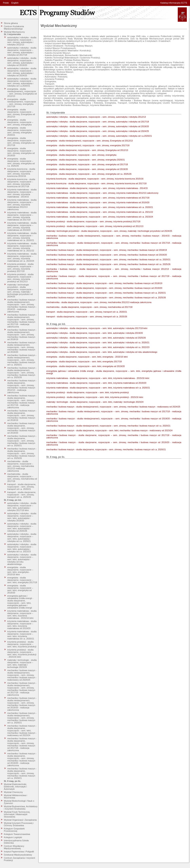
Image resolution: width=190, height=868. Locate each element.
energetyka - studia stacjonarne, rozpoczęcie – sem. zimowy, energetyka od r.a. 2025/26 (21, 162)
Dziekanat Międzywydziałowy (18, 855)
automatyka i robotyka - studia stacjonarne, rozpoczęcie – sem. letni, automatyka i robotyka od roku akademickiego (22, 559)
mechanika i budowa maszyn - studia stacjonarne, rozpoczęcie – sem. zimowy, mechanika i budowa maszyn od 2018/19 (22, 415)
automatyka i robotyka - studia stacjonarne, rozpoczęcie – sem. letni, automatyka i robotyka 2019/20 (22, 517)
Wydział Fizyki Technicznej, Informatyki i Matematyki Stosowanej (17, 814)
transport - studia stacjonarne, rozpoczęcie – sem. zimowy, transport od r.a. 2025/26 (22, 495)
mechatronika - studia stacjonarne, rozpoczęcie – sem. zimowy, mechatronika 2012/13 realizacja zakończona (21, 466)
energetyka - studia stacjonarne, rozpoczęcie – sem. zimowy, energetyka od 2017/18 (21, 142)
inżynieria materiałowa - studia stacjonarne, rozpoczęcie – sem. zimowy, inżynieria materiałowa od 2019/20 (22, 226)
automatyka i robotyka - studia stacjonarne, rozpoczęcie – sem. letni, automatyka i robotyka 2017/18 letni (22, 507)
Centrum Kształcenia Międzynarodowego (14, 28)
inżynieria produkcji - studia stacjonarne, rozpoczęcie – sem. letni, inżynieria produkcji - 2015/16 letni (22, 653)
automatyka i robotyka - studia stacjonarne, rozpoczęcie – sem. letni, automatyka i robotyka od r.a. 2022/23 (22, 548)
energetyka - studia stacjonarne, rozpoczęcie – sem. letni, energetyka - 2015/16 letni (20, 571)
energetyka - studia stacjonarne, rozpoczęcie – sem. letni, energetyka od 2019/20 (20, 589)
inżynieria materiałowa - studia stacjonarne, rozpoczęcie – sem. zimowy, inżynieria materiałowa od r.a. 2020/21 (22, 237)
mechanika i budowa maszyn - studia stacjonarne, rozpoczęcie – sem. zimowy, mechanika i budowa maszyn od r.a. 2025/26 (22, 453)
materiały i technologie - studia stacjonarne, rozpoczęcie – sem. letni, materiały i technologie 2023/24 (22, 664)
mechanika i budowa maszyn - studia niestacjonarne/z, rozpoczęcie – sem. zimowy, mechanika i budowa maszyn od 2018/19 (22, 335)
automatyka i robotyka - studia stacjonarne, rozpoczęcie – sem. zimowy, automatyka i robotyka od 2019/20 (22, 62)
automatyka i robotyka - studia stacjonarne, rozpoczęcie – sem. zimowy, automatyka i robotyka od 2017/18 (22, 51)
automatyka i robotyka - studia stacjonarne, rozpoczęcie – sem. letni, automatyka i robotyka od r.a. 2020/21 (22, 538)
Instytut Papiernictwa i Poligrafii (19, 852)
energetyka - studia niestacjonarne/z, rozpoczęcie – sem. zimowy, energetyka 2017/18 (22, 103)
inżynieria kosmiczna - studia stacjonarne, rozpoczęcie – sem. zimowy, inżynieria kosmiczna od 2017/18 (21, 183)
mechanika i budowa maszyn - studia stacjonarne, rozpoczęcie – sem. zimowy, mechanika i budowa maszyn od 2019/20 (22, 428)
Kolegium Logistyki (13, 837)
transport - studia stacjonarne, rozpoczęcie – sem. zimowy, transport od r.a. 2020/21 (22, 487)
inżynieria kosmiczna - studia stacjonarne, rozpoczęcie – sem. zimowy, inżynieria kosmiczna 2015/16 (21, 173)
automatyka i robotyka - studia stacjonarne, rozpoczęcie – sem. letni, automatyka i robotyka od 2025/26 (22, 527)
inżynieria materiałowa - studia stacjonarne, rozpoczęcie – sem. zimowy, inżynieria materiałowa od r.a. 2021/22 (22, 247)
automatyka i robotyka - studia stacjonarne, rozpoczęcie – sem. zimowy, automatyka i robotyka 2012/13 (22, 41)
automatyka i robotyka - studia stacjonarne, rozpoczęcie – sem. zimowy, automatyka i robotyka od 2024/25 (22, 72)
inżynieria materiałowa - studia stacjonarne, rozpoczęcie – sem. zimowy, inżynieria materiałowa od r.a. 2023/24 (22, 257)
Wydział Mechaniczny (14, 32)
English (15, 3)
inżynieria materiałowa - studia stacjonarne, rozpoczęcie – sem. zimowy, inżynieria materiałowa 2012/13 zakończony (22, 205)
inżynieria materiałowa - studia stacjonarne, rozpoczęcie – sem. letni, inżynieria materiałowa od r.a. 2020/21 (22, 635)
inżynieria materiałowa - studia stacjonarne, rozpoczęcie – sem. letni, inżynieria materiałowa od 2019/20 (22, 625)
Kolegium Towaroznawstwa (17, 834)
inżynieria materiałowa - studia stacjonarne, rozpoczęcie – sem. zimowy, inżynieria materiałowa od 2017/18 (22, 216)
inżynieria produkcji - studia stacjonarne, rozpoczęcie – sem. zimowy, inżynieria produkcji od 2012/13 (20, 278)
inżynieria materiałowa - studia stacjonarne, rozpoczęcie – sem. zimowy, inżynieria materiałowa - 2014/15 (22, 193)
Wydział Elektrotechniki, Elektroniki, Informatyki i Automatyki (15, 787)
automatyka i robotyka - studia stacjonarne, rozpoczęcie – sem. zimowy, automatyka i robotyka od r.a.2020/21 (22, 82)
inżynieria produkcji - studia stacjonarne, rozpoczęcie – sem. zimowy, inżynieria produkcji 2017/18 (20, 268)
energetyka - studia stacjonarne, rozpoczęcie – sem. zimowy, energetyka (20, 122)
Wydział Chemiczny (13, 792)
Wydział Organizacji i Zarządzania (20, 820)
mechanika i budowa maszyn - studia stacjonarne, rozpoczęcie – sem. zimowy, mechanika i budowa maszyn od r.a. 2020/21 (22, 441)
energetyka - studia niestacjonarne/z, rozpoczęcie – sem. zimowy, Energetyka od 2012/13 (22, 93)
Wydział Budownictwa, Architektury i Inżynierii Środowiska (21, 808)
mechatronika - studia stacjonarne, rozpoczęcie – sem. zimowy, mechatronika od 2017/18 (22, 478)
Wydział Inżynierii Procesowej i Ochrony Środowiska (19, 824)
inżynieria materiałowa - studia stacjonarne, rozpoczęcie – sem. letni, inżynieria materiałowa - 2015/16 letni (22, 614)
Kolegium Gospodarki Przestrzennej (14, 830)
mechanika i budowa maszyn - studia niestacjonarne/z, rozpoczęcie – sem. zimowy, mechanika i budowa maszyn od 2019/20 (22, 347)
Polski (6, 3)
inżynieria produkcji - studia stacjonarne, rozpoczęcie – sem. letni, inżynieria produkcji (22, 644)
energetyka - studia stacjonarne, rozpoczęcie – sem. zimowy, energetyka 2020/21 (20, 131)
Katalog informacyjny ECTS (174, 3)
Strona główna (11, 23)
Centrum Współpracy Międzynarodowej (14, 847)
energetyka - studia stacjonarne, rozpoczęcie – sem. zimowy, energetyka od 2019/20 (21, 152)
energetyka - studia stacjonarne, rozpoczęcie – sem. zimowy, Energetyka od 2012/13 (21, 113)
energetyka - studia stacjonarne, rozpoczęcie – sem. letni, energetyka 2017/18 (22, 580)
